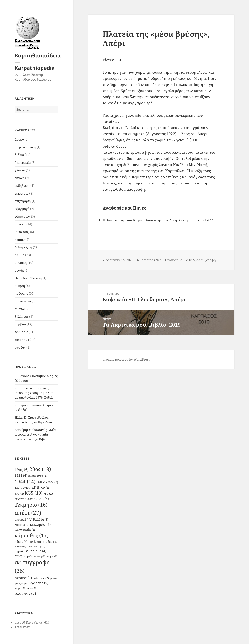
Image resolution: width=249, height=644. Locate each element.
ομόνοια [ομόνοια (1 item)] (20, 547)
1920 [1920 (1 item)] (32, 476)
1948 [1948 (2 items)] (42, 482)
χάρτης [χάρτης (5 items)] (40, 583)
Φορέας (20, 347)
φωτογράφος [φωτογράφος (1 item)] (23, 584)
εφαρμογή (22, 209)
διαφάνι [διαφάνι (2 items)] (22, 525)
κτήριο (20, 240)
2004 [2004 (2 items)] (53, 482)
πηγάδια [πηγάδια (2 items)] (22, 551)
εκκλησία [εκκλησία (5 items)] (40, 524)
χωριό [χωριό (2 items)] (21, 588)
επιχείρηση (23, 201)
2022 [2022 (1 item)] (27, 488)
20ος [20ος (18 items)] (40, 469)
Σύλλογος (22, 317)
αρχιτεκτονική (25, 147)
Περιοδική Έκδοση (28, 278)
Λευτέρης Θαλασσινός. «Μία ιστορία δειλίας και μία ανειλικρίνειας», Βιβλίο (35, 434)
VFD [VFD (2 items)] (48, 494)
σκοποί (20, 309)
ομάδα (19, 270)
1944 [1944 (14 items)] (25, 481)
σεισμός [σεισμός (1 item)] (51, 556)
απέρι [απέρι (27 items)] (28, 513)
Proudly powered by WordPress (126, 359)
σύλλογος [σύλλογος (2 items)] (41, 578)
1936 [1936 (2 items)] (42, 476)
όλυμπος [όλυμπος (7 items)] (25, 593)
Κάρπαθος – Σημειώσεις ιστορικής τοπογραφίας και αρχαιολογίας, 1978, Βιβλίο (35, 393)
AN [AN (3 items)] (36, 487)
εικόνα (20, 178)
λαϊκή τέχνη (23, 247)
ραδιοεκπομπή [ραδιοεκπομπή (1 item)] (36, 556)
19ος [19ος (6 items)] (22, 470)
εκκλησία (22, 193)
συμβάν (20, 324)
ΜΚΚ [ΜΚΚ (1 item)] (32, 499)
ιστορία (20, 224)
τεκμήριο (21, 332)
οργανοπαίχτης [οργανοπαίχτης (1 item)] (36, 547)
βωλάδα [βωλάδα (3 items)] (41, 519)
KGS (192, 260)
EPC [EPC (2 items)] (19, 494)
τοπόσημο (22, 340)
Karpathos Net (150, 260)
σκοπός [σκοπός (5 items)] (23, 578)
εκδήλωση (22, 186)
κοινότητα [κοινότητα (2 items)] (37, 542)
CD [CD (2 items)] (45, 488)
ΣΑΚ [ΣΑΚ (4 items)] (43, 499)
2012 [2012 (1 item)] (19, 488)
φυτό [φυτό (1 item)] (54, 578)
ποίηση (20, 286)
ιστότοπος (22, 232)
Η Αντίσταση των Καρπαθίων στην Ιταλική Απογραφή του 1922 (158, 220)
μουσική (21, 263)
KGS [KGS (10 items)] (34, 493)
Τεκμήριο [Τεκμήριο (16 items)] (31, 505)
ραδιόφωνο (23, 301)
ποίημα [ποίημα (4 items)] (38, 551)
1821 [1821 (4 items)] (21, 475)
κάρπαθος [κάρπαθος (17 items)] (32, 535)
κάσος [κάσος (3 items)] (21, 542)
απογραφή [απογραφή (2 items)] (23, 520)
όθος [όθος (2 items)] (32, 588)
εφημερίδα (22, 216)
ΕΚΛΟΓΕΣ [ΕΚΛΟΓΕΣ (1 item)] (21, 499)
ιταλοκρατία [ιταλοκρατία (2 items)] (25, 530)
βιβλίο (19, 155)
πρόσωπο (21, 293)
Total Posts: (23, 627)
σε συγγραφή (206, 260)
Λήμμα (20, 255)
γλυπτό (20, 170)
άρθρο (19, 139)
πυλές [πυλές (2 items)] (20, 556)
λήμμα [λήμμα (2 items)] (52, 542)
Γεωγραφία (23, 163)
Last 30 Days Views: (29, 622)
